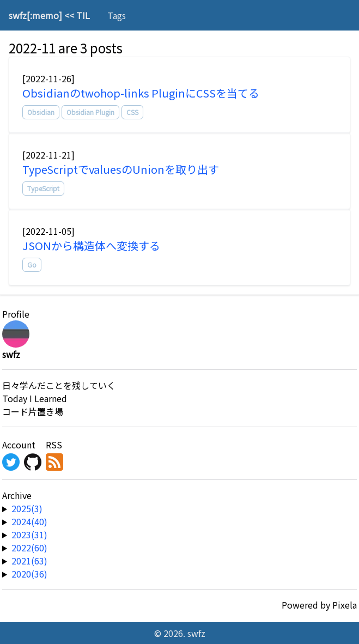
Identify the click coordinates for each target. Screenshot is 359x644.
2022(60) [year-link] (29, 548)
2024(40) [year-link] (29, 521)
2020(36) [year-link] (29, 574)
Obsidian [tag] (41, 112)
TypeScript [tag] (43, 188)
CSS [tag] (132, 112)
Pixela (345, 605)
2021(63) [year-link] (29, 561)
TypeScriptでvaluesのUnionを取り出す (121, 169)
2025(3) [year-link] (27, 508)
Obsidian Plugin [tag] (90, 112)
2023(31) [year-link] (29, 534)
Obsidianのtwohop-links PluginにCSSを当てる (141, 93)
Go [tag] (32, 265)
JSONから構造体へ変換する (91, 245)
